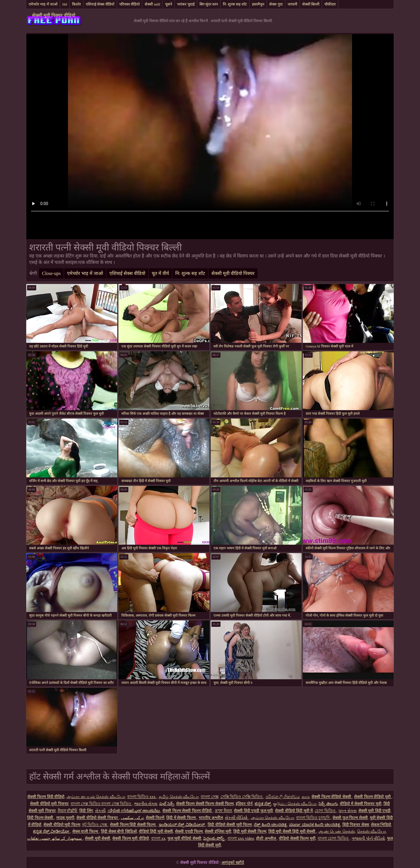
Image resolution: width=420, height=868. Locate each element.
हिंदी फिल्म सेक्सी (41, 818)
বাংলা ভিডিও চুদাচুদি (313, 818)
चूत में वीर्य (160, 273)
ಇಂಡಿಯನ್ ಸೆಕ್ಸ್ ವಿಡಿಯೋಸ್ (182, 825)
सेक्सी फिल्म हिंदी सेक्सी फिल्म (133, 825)
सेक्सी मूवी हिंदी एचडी (375, 811)
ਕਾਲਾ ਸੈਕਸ (224, 811)
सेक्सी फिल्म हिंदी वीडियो (46, 797)
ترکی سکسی (132, 818)
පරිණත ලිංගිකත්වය (283, 797)
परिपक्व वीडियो (129, 4)
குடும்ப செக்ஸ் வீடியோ (295, 804)
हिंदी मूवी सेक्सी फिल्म (250, 831)
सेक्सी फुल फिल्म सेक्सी (350, 818)
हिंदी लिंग (86, 811)
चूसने (169, 4)
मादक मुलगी (65, 818)
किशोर (76, 4)
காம (306, 797)
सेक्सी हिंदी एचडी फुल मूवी (253, 811)
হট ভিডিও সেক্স (95, 825)
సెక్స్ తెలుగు (328, 804)
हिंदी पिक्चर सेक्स (356, 825)
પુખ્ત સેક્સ (347, 811)
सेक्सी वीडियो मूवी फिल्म (62, 825)
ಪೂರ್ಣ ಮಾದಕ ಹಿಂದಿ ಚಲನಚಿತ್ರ (315, 825)
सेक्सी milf (152, 4)
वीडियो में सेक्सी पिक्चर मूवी (361, 804)
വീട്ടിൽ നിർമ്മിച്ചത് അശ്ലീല (134, 811)
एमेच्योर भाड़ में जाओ (43, 4)
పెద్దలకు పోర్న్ (214, 838)
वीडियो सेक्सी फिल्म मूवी (297, 838)
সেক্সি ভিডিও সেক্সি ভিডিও (242, 797)
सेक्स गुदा (276, 4)
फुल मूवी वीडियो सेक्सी (184, 838)
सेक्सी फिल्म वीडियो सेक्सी (332, 797)
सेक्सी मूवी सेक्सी (98, 838)
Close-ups (51, 273)
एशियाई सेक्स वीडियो (100, 4)
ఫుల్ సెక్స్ (167, 804)
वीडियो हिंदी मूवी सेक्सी (156, 831)
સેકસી (100, 811)
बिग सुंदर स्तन (209, 4)
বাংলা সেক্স (210, 797)
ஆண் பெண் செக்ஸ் (337, 831)
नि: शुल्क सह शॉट (235, 4)
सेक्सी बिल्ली (311, 4)
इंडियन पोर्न (244, 804)
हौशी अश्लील (266, 838)
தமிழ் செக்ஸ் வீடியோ (179, 797)
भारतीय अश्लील (211, 818)
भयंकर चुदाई (186, 4)
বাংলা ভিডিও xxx (142, 797)
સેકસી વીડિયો (237, 818)
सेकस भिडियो (381, 825)
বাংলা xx (158, 838)
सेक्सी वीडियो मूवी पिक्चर (49, 804)
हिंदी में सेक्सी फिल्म (181, 818)
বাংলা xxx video (241, 838)
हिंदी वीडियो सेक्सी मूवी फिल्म (230, 825)
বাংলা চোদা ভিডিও (334, 838)
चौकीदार (330, 4)
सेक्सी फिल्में (155, 818)
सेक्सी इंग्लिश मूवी (218, 831)
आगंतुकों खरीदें (233, 863)
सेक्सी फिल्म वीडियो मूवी (373, 797)
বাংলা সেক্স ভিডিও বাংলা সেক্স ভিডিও (101, 804)
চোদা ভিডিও (325, 811)
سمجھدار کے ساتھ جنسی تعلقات (55, 838)
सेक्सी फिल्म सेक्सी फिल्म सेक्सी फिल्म (205, 804)
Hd (65, 4)
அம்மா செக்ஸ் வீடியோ (272, 818)
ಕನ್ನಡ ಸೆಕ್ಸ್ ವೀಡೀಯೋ (52, 831)
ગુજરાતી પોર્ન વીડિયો (368, 838)
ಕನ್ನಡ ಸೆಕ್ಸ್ (263, 804)
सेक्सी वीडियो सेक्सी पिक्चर (98, 818)
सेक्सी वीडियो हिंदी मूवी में (294, 811)
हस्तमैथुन (258, 4)
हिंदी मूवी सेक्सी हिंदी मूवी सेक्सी (292, 831)
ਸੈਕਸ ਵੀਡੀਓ (68, 811)
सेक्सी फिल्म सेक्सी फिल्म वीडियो (188, 811)
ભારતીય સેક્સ (146, 804)
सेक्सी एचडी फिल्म (189, 831)
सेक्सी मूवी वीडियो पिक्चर (233, 273)
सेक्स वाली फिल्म (86, 831)
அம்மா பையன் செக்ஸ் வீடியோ (96, 797)
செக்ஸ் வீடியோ (372, 831)
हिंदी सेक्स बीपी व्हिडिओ (119, 831)
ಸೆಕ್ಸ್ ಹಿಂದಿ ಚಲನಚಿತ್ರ (270, 825)
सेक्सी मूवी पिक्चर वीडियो (54, 15)
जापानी (292, 4)
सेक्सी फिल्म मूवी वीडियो (131, 838)
